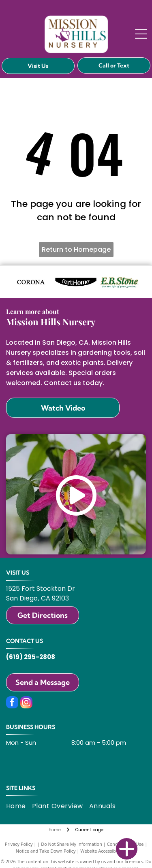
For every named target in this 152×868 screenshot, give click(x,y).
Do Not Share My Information (72, 844)
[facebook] (12, 703)
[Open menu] (141, 34)
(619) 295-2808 (31, 657)
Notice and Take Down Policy (46, 851)
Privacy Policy (19, 844)
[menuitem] (19, 806)
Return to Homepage (76, 250)
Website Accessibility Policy (108, 851)
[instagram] (26, 703)
